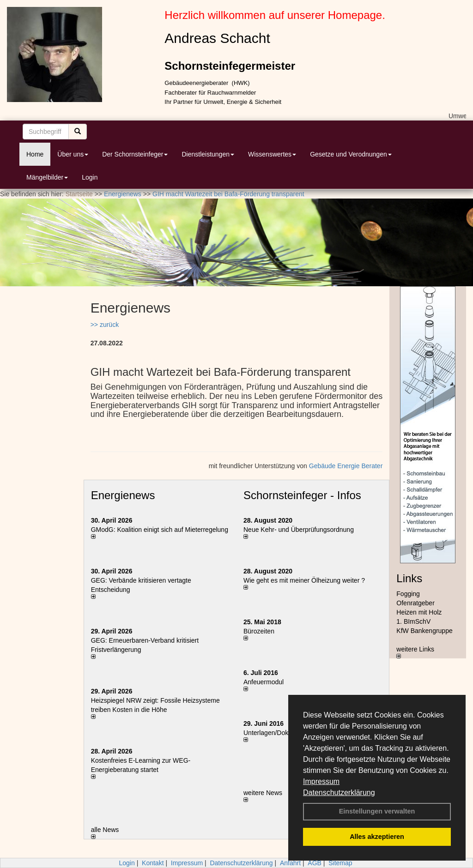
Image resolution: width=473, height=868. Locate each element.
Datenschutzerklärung (339, 793)
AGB (315, 863)
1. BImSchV (413, 621)
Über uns (73, 154)
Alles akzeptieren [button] (377, 837)
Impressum (321, 781)
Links (409, 578)
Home (35, 154)
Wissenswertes (272, 154)
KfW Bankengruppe (424, 631)
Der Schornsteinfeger (135, 154)
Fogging (408, 594)
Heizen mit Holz (419, 612)
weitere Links (415, 652)
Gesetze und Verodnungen (351, 154)
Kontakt (153, 863)
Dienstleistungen (208, 154)
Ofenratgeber (415, 603)
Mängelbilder (47, 177)
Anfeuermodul (264, 682)
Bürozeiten (259, 631)
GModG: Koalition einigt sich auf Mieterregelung (160, 530)
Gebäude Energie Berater (346, 466)
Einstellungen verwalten (377, 811)
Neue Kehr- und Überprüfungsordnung (299, 530)
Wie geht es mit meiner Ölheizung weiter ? (304, 580)
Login (90, 177)
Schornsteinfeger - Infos (302, 495)
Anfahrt (290, 863)
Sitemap (340, 863)
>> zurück (105, 325)
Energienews (123, 495)
